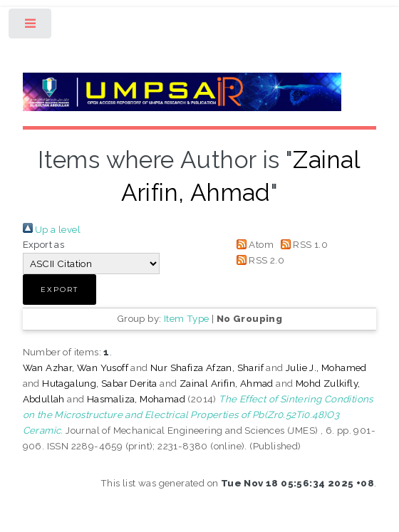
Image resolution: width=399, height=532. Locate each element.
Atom (253, 244)
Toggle (31, 27)
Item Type (187, 318)
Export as (44, 244)
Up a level (52, 229)
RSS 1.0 (302, 244)
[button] (59, 290)
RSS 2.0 (258, 260)
